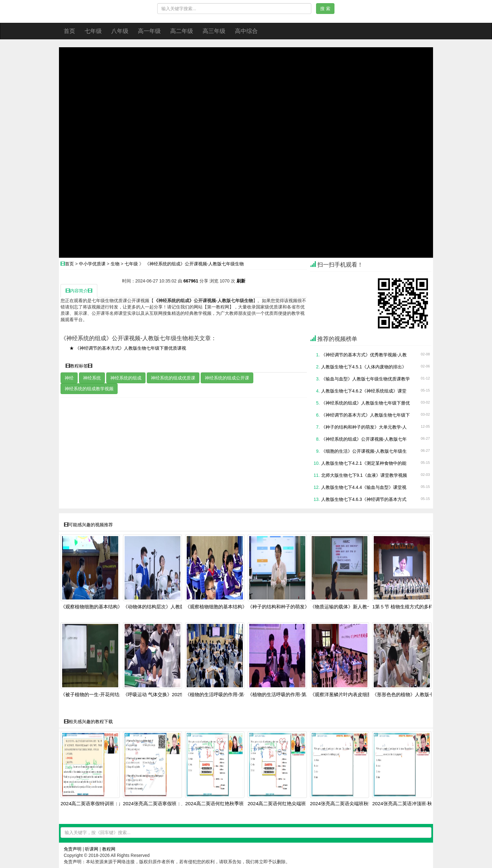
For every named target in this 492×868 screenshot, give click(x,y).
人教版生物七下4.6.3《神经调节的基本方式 (364, 499)
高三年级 (214, 31)
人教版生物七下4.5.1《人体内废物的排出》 (364, 367)
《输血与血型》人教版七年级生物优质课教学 (366, 379)
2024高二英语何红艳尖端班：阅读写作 (289, 804)
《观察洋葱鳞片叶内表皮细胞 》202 (348, 695)
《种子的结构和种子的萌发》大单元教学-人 (364, 427)
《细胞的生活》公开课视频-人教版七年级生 (364, 451)
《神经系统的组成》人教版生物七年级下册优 (366, 403)
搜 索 (325, 9)
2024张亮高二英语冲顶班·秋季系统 (409, 804)
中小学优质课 (92, 264)
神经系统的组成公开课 (227, 378)
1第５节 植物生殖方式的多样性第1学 (411, 607)
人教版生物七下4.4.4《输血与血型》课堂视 (364, 487)
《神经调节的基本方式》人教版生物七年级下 (366, 415)
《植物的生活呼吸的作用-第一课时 (222, 695)
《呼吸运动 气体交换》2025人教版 (160, 695)
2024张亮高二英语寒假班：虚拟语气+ (163, 804)
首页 (69, 31)
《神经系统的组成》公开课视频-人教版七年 (364, 439)
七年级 (93, 31)
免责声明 (73, 849)
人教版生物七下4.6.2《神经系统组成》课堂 (364, 391)
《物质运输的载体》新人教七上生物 (348, 607)
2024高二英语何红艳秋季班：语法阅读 (226, 804)
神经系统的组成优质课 (173, 378)
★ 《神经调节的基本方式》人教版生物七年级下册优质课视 (128, 348)
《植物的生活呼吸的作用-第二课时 (284, 695)
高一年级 (149, 31)
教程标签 (79, 366)
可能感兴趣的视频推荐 (88, 525)
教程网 (109, 849)
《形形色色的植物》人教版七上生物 (410, 695)
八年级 (120, 31)
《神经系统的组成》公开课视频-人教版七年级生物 (194, 264)
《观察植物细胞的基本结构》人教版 (99, 607)
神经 (69, 378)
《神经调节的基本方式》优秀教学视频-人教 (364, 355)
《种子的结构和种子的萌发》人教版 (286, 607)
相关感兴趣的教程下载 (88, 722)
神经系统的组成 (126, 378)
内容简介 (79, 291)
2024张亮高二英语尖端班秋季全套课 (349, 804)
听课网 (92, 849)
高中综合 (246, 31)
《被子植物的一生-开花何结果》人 (97, 695)
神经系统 (92, 378)
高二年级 (182, 31)
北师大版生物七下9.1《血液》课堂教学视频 (364, 475)
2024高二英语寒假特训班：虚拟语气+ (101, 804)
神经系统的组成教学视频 (89, 389)
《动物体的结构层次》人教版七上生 (161, 607)
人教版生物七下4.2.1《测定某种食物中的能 (364, 463)
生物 (115, 264)
